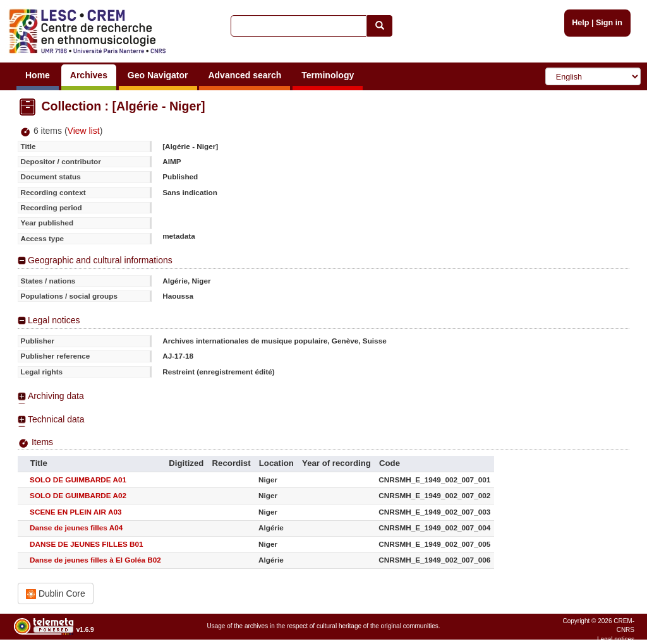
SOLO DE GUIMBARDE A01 (78, 480)
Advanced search (245, 75)
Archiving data (56, 396)
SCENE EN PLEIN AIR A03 (76, 512)
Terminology (328, 75)
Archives (89, 75)
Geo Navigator (158, 75)
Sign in (609, 23)
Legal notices (54, 320)
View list (84, 131)
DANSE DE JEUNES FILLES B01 (87, 544)
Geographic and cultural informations (100, 260)
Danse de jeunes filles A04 (76, 528)
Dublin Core (56, 594)
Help (580, 23)
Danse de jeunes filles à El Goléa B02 (95, 560)
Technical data (56, 419)
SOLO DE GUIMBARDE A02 (78, 495)
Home (38, 75)
